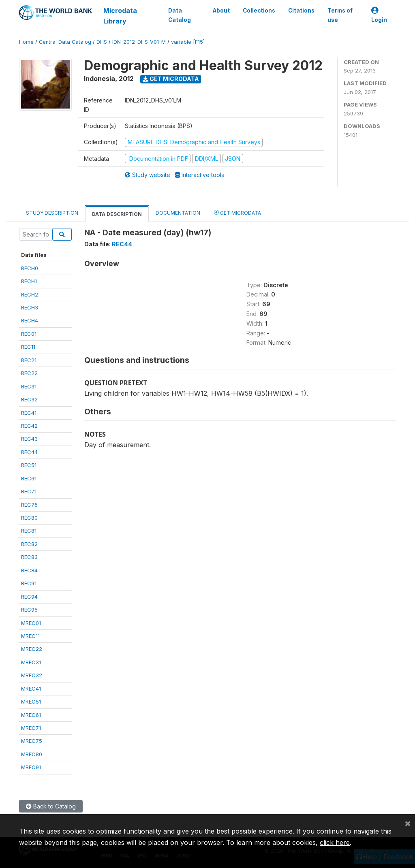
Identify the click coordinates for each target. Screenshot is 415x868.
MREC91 (31, 767)
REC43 (29, 439)
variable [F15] (188, 42)
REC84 (29, 570)
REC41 (29, 413)
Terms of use (340, 15)
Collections (259, 11)
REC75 (29, 505)
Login (379, 15)
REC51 (29, 465)
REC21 (29, 360)
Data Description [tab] (117, 214)
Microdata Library (120, 16)
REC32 (29, 399)
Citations (301, 11)
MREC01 (31, 623)
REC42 (29, 426)
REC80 (29, 518)
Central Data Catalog (65, 42)
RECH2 (30, 294)
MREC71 (31, 728)
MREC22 (32, 649)
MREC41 (31, 689)
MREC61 (31, 715)
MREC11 (30, 636)
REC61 (29, 478)
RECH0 (30, 268)
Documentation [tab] (178, 213)
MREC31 (31, 662)
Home (26, 42)
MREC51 (31, 702)
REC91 (29, 583)
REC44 (29, 452)
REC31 (29, 386)
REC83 (29, 557)
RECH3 (30, 307)
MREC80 (32, 754)
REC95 (29, 610)
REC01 (29, 334)
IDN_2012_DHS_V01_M (139, 42)
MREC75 (32, 741)
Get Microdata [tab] (237, 212)
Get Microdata (171, 79)
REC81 (29, 531)
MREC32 (32, 675)
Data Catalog (180, 15)
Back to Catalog (51, 806)
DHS (102, 42)
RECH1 (29, 281)
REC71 (29, 491)
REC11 (28, 347)
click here (335, 842)
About (221, 11)
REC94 (29, 597)
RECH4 (30, 320)
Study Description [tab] (52, 213)
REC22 (29, 373)
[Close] (408, 823)
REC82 (29, 544)
